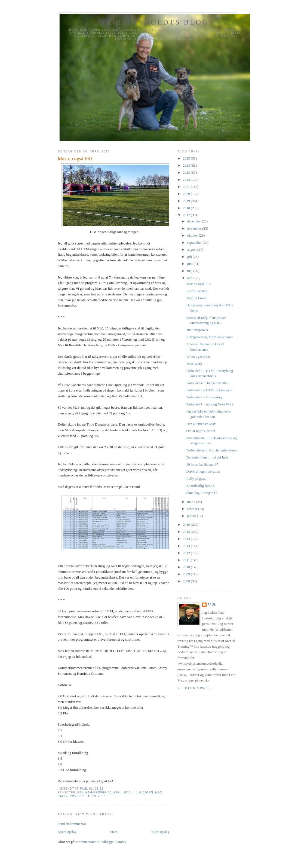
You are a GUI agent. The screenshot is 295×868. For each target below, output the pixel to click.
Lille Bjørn (143, 792)
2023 (187, 172)
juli (190, 257)
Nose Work (194, 364)
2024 (187, 165)
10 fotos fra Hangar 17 (202, 464)
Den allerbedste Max (201, 424)
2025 (187, 158)
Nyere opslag (67, 832)
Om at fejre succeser (201, 431)
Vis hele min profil (195, 688)
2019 (187, 201)
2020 (187, 194)
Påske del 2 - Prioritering (204, 397)
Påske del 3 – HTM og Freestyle (209, 390)
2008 (187, 581)
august (192, 250)
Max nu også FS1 (199, 284)
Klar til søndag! (197, 291)
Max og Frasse (197, 298)
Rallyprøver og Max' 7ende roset (209, 337)
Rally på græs (196, 479)
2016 (187, 525)
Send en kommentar (72, 824)
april (191, 278)
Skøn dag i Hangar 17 (202, 493)
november (195, 228)
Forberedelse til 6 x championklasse (212, 450)
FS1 (80, 792)
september (195, 242)
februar (193, 509)
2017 (187, 215)
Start (114, 832)
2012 (187, 553)
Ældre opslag (160, 832)
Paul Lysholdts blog (155, 22)
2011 (187, 560)
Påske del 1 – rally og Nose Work (210, 404)
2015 (187, 532)
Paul (212, 605)
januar (192, 516)
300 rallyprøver (197, 330)
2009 (187, 574)
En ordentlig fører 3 (200, 486)
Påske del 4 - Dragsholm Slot (207, 383)
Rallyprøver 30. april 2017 (81, 796)
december (195, 221)
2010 (187, 567)
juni (190, 264)
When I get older (198, 357)
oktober (193, 235)
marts (192, 502)
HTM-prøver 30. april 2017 (108, 792)
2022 (187, 180)
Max (159, 792)
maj (190, 271)
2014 (187, 539)
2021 (187, 187)
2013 (187, 546)
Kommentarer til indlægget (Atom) (101, 842)
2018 (187, 208)
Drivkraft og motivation (203, 471)
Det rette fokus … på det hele (207, 457)
